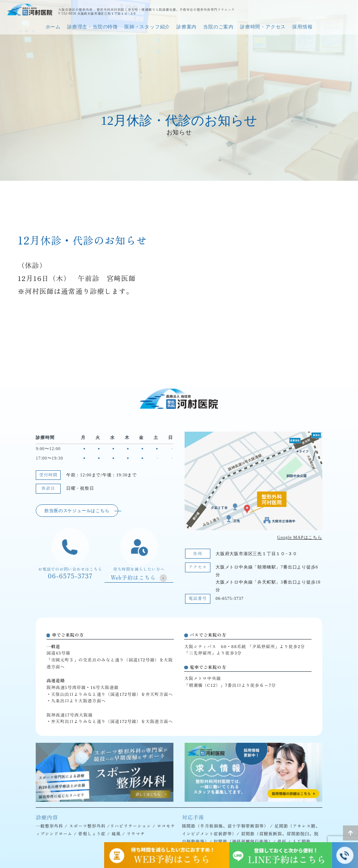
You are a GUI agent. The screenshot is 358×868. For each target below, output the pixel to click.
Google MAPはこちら (300, 537)
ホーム (53, 27)
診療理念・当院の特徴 (93, 27)
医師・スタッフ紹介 (147, 27)
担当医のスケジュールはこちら (77, 511)
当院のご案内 (218, 27)
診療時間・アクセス (263, 27)
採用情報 (302, 27)
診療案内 (187, 27)
